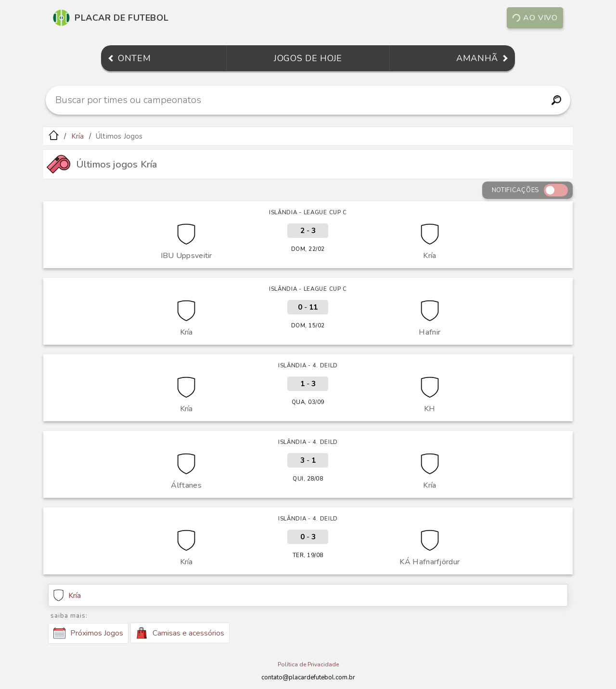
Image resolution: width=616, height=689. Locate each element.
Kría (78, 136)
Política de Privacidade (308, 664)
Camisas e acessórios (180, 633)
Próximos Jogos (88, 633)
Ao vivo (535, 18)
